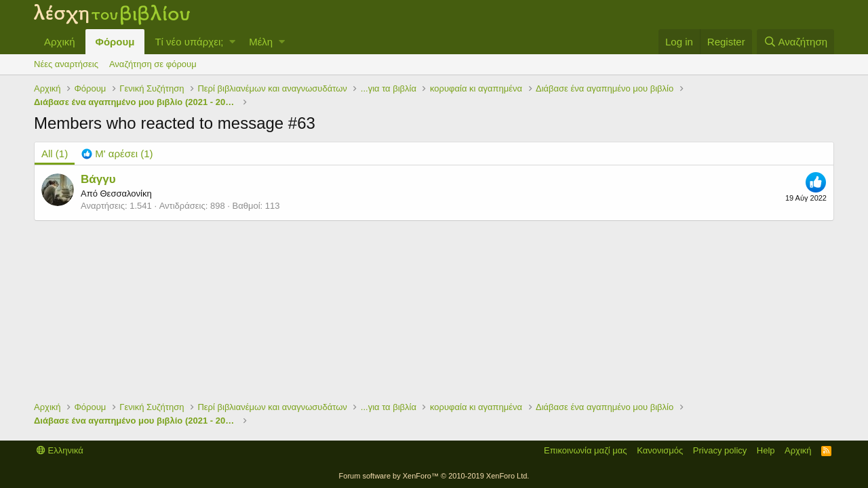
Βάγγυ (98, 179)
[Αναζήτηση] (795, 42)
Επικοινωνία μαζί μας (586, 450)
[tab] (117, 154)
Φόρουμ (115, 42)
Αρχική (60, 42)
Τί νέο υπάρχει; (189, 42)
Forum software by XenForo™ (434, 476)
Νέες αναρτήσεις (66, 64)
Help (766, 450)
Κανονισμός (660, 450)
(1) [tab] (55, 154)
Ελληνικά (60, 450)
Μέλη (261, 42)
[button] (232, 42)
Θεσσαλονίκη (125, 194)
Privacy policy (720, 450)
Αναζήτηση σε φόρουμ (153, 64)
